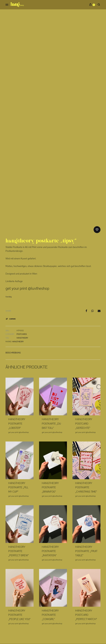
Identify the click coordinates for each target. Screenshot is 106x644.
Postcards (22, 308)
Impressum (38, 626)
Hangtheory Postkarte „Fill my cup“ (18, 461)
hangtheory (22, 312)
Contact (69, 626)
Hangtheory (18, 316)
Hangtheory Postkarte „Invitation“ (50, 525)
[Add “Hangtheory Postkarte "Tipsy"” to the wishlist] (97, 203)
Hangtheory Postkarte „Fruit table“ (86, 525)
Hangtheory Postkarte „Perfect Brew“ (18, 525)
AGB (60, 626)
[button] (11, 293)
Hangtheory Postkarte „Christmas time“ (86, 461)
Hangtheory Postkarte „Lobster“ (17, 397)
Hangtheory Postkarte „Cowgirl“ (50, 589)
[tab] (13, 327)
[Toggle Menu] (7, 5)
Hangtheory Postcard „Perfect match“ (86, 589)
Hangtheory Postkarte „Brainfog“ (50, 461)
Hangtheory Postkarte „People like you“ (19, 589)
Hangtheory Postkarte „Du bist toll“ (51, 397)
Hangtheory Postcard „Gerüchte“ (84, 397)
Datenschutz (50, 626)
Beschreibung (13, 326)
